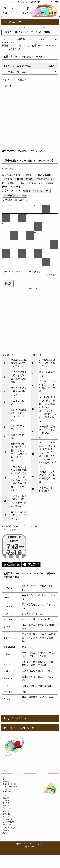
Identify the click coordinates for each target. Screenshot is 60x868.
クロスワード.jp (16, 8)
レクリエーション (9, 828)
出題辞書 (6, 812)
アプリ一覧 (7, 792)
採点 (8, 283)
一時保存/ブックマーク (15, 195)
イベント (6, 795)
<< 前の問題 (8, 169)
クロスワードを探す (10, 784)
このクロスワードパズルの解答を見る (21, 271)
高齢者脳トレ (8, 830)
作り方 (5, 789)
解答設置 (6, 806)
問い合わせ (7, 808)
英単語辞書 (7, 814)
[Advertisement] (30, 118)
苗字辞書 (6, 817)
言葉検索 (6, 798)
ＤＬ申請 (6, 803)
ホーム (5, 779)
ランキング (7, 800)
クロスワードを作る (10, 787)
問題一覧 (6, 781)
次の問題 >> (52, 275)
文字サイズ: (8, 191)
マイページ (54, 2)
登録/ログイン (38, 2)
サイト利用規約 (8, 822)
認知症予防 (7, 824)
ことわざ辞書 (8, 819)
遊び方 (5, 833)
